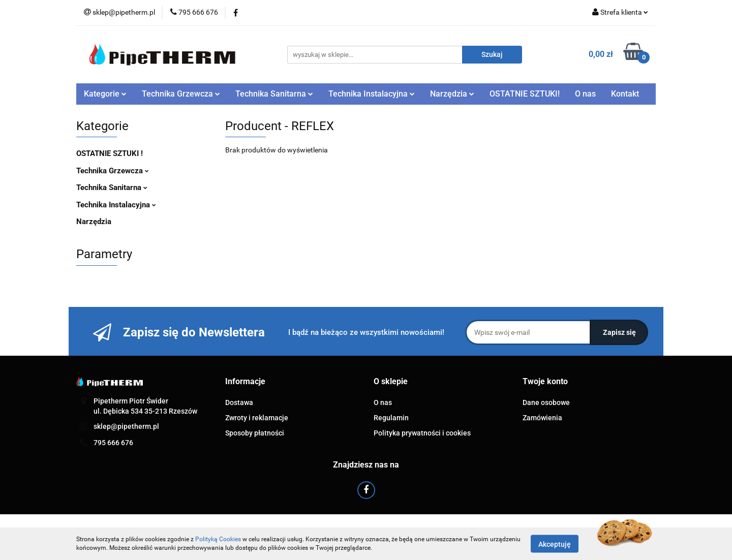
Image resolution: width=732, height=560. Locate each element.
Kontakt (625, 94)
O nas (585, 94)
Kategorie (105, 94)
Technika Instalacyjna (372, 94)
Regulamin (391, 418)
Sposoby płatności (255, 433)
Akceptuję (555, 544)
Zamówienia (542, 418)
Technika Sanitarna (274, 94)
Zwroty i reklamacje (257, 418)
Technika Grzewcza (181, 94)
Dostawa (239, 402)
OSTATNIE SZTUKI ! (110, 153)
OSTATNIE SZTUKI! (525, 94)
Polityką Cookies (218, 539)
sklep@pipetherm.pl (126, 426)
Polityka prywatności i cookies (422, 433)
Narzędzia (452, 94)
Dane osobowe (546, 402)
